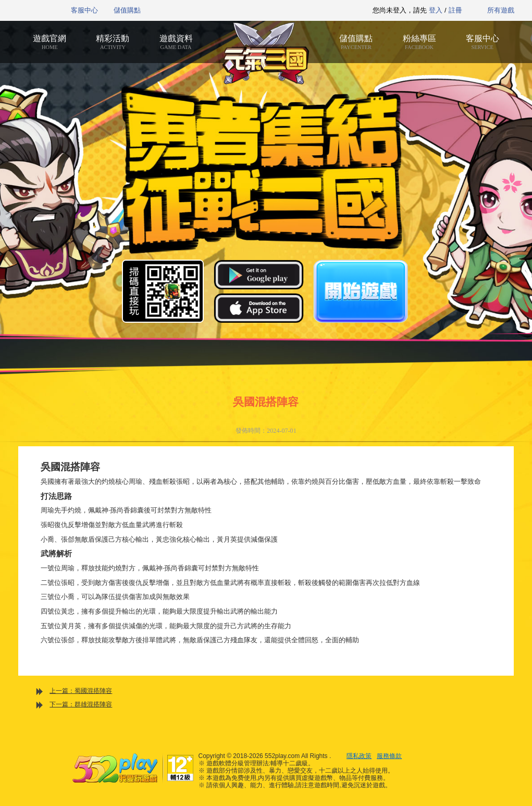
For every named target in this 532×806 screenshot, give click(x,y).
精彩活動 (113, 42)
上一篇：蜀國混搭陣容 (81, 691)
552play (29, 10)
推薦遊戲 (240, 10)
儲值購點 (127, 10)
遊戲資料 (176, 42)
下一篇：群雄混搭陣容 (81, 704)
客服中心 (84, 10)
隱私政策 (359, 756)
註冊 (455, 10)
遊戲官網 (50, 42)
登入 (436, 10)
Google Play (259, 274)
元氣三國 (266, 53)
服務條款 (389, 756)
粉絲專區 (419, 42)
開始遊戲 (361, 291)
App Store (259, 308)
